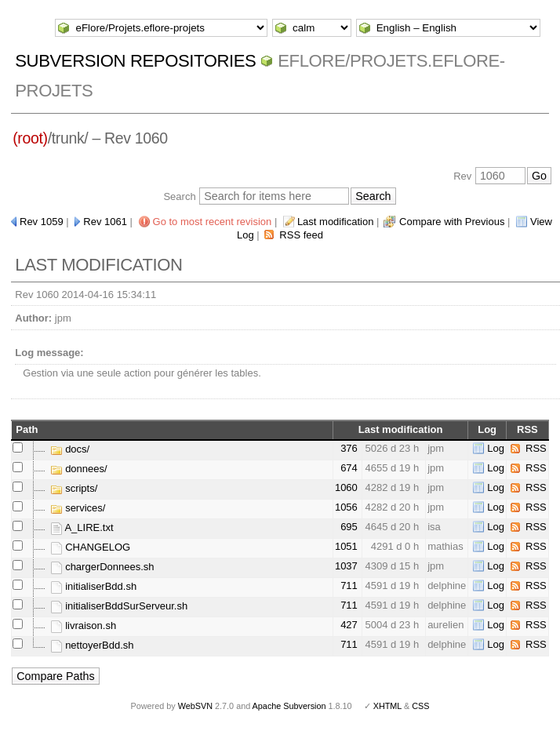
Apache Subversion (289, 706)
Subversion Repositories (135, 61)
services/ (78, 508)
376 (349, 448)
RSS (536, 448)
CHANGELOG (91, 547)
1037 (346, 566)
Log (496, 448)
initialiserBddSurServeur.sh (119, 606)
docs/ (70, 449)
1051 (346, 546)
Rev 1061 (105, 222)
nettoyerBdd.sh (92, 645)
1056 (346, 507)
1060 (346, 487)
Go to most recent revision (213, 222)
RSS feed (301, 235)
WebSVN (195, 706)
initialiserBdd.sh (94, 586)
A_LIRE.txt (82, 527)
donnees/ (79, 469)
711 (349, 586)
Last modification (336, 222)
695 (349, 527)
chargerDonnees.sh (102, 567)
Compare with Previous (452, 222)
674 (349, 468)
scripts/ (74, 488)
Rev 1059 (42, 222)
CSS (420, 706)
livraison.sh (84, 626)
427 (349, 625)
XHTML (387, 706)
